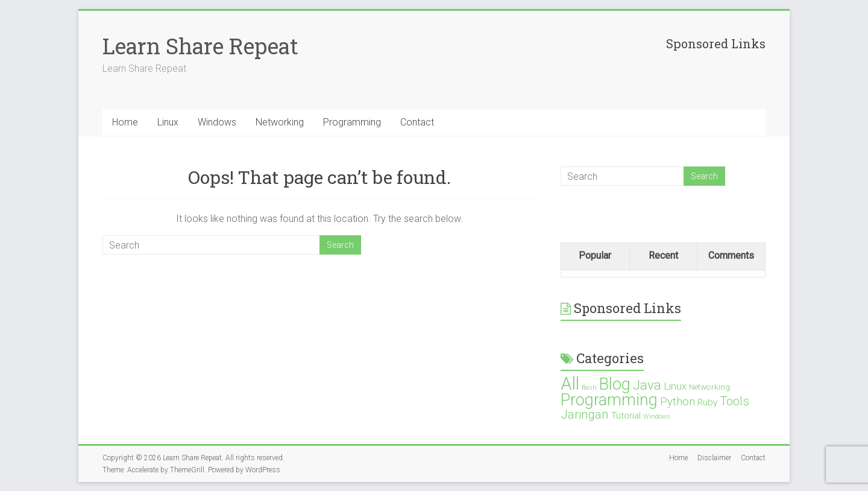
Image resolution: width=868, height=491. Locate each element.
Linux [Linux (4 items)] (675, 386)
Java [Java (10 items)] (647, 385)
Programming (352, 122)
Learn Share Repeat (200, 46)
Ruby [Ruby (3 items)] (707, 402)
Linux (168, 122)
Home (125, 122)
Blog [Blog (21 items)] (615, 384)
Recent (663, 255)
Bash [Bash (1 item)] (589, 388)
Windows (217, 122)
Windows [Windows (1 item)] (657, 417)
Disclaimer (714, 458)
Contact (417, 122)
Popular (595, 255)
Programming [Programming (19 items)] (609, 400)
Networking (280, 122)
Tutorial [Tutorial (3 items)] (626, 416)
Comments (731, 255)
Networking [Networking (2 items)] (709, 387)
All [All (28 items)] (570, 384)
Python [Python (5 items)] (678, 401)
